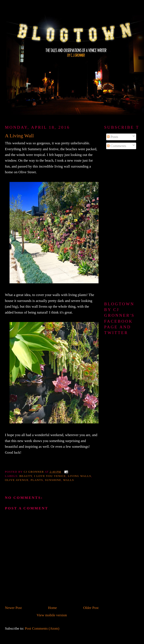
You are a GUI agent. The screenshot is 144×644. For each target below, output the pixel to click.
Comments (117, 146)
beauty (26, 476)
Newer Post (13, 608)
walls (69, 480)
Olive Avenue (17, 480)
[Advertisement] (121, 226)
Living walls (80, 476)
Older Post (91, 608)
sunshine (53, 480)
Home (52, 608)
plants (37, 480)
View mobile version (52, 615)
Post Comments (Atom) (42, 628)
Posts (113, 137)
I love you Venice (50, 476)
